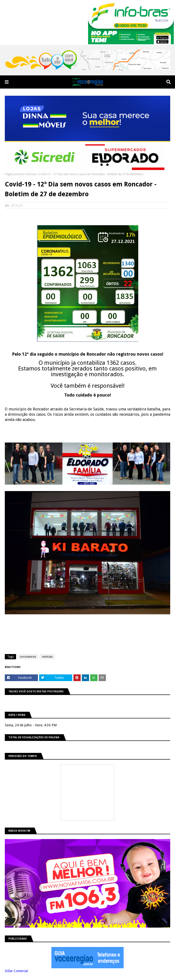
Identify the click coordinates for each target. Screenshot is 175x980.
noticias (30, 174)
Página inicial (14, 174)
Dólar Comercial (16, 971)
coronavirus (28, 657)
